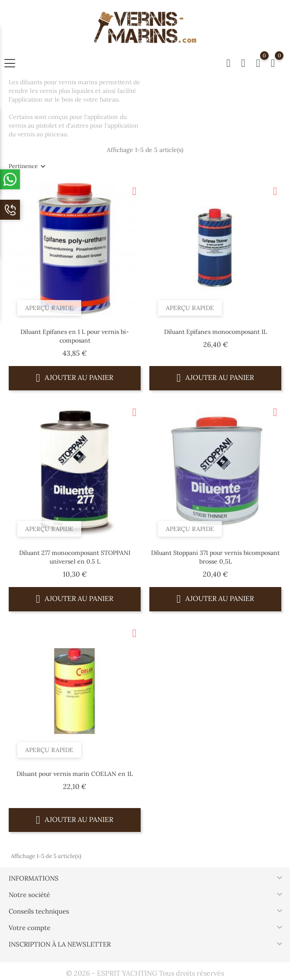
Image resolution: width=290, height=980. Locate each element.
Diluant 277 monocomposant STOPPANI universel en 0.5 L (75, 557)
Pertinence (23, 166)
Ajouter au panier (75, 378)
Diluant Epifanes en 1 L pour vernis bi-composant (75, 336)
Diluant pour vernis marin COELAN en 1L (75, 774)
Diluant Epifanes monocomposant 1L (216, 332)
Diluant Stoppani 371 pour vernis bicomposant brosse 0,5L (215, 557)
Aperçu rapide (49, 308)
